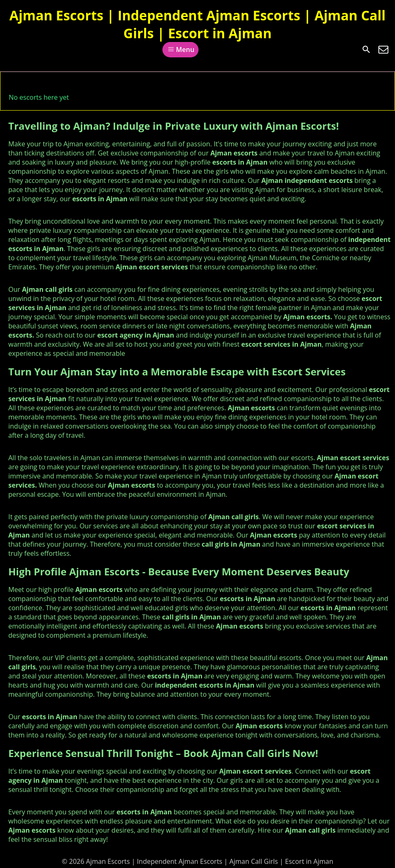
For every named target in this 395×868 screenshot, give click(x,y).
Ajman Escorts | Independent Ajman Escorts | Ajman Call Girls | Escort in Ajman (198, 24)
